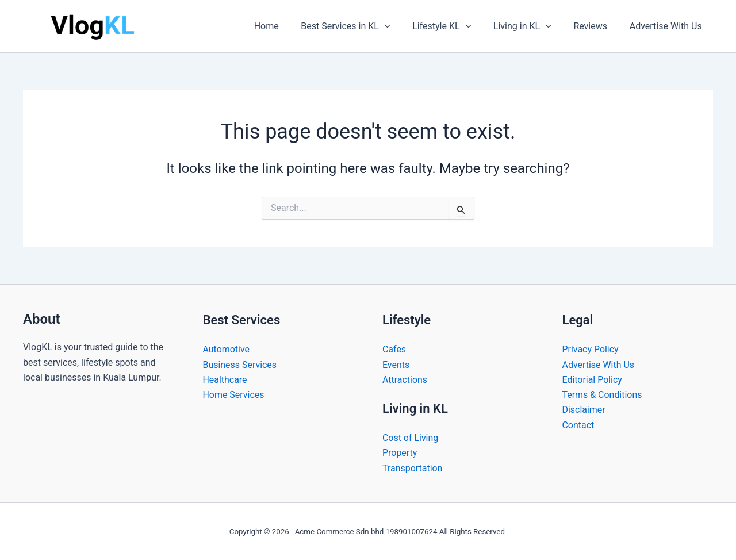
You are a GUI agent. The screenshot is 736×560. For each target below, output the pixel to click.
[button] (402, 26)
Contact (578, 425)
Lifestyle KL (455, 26)
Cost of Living (411, 438)
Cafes (394, 349)
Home (287, 26)
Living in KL (532, 26)
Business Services (240, 364)
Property (400, 453)
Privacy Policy (591, 349)
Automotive (227, 349)
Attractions (405, 379)
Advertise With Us (668, 26)
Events (396, 364)
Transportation (413, 468)
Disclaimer (584, 410)
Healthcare (225, 379)
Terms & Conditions (603, 395)
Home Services (234, 395)
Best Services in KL (363, 26)
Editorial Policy (593, 379)
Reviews (596, 26)
